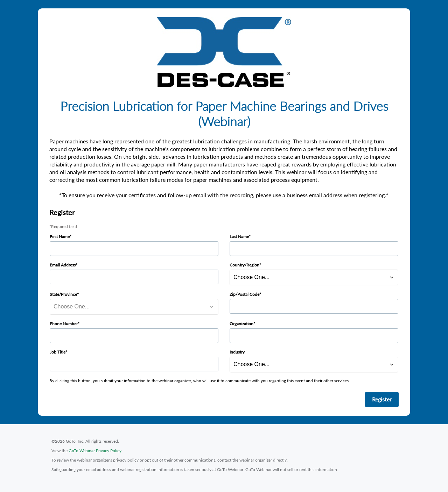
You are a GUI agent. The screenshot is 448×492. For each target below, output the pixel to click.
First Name (60, 237)
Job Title (58, 352)
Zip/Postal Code (244, 294)
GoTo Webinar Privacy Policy (95, 451)
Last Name (239, 237)
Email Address (63, 265)
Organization (241, 324)
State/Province (63, 294)
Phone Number (64, 324)
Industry (237, 352)
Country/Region (244, 265)
